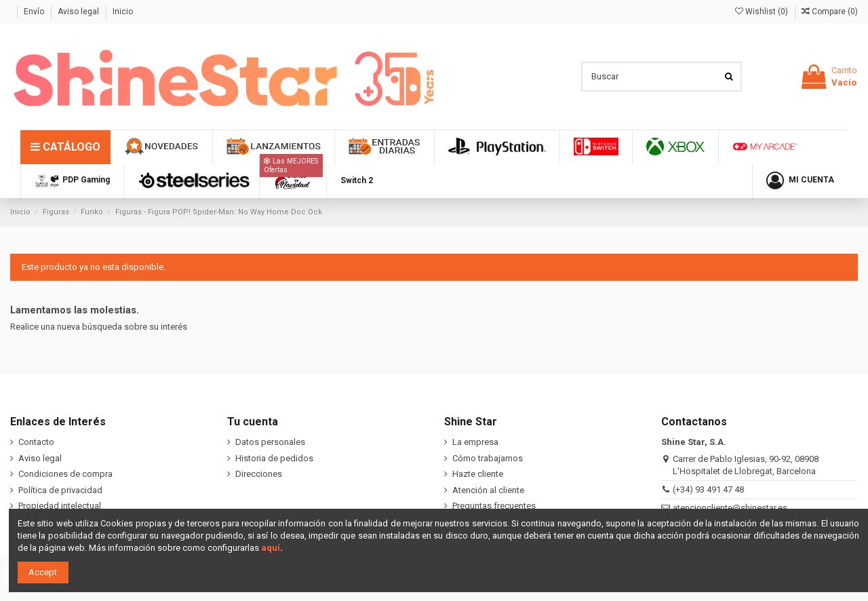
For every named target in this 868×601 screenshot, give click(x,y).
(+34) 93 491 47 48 (708, 489)
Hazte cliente (478, 474)
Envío (35, 12)
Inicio (123, 12)
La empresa (475, 442)
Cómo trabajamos (488, 458)
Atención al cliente (488, 490)
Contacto (36, 442)
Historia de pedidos (274, 458)
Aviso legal (79, 12)
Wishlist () (763, 12)
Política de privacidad (60, 490)
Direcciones (259, 474)
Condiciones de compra (65, 474)
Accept (43, 572)
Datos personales (270, 442)
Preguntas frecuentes (494, 506)
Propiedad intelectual (60, 506)
